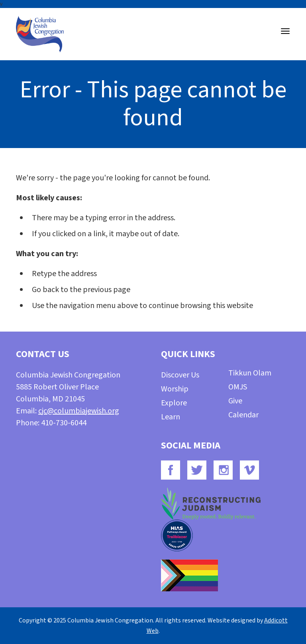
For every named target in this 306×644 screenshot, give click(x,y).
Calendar (243, 415)
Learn (171, 417)
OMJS (238, 387)
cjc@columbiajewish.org (79, 411)
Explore (174, 403)
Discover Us (180, 375)
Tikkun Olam (250, 373)
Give (235, 401)
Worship (175, 389)
